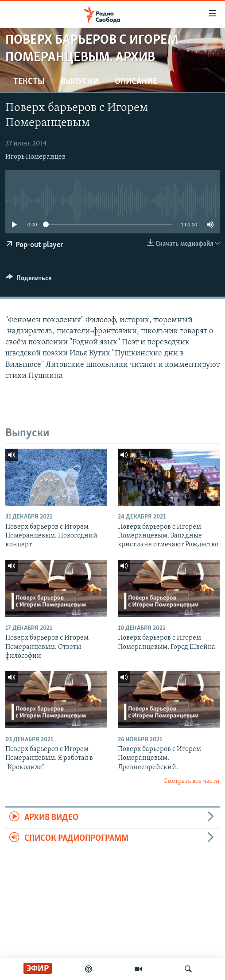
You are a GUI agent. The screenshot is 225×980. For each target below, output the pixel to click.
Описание (136, 82)
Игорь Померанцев (35, 157)
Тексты (29, 82)
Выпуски (80, 82)
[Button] (29, 280)
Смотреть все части (192, 781)
